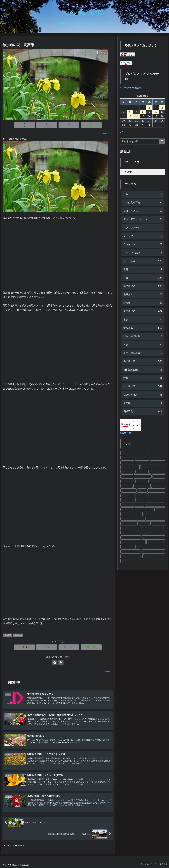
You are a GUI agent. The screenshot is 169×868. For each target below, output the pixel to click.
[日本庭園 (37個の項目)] (157, 462)
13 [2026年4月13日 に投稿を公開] (130, 116)
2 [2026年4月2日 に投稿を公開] (149, 108)
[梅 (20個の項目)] (142, 491)
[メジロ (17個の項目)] (158, 500)
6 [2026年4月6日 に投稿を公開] (130, 112)
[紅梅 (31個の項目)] (160, 467)
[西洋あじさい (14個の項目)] (132, 528)
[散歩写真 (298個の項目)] (128, 458)
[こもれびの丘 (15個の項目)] (129, 523)
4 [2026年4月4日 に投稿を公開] (162, 108)
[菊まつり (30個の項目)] (128, 472)
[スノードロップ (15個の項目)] (133, 519)
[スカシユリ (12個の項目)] (154, 556)
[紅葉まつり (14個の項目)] (131, 537)
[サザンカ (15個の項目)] (155, 519)
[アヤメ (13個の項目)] (156, 542)
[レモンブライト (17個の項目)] (132, 505)
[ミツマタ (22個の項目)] (158, 486)
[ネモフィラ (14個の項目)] (132, 533)
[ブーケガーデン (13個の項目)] (133, 542)
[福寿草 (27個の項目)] (159, 476)
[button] (162, 141)
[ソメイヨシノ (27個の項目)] (143, 476)
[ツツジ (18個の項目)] (128, 500)
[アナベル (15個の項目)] (158, 523)
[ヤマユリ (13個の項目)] (131, 552)
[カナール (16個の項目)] (127, 509)
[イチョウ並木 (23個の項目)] (142, 486)
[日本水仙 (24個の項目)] (157, 481)
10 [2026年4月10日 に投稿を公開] (156, 112)
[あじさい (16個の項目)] (132, 514)
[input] (143, 141)
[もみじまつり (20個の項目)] (156, 491)
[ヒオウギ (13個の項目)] (143, 547)
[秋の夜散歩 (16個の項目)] (155, 505)
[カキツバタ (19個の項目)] (157, 495)
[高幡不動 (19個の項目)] (128, 495)
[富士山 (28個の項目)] (127, 476)
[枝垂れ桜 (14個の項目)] (155, 528)
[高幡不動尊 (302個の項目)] (155, 453)
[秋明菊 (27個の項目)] (128, 481)
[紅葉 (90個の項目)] (142, 458)
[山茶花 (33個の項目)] (147, 467)
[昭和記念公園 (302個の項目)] (132, 453)
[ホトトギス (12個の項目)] (132, 556)
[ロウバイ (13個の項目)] (128, 547)
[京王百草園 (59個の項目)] (157, 458)
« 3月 (123, 132)
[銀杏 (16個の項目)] (160, 509)
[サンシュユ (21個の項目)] (129, 491)
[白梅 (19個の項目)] (142, 495)
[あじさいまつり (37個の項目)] (130, 467)
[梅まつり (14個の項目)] (155, 533)
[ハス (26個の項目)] (142, 481)
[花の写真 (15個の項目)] (154, 514)
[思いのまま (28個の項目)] (157, 472)
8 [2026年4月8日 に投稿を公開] (143, 112)
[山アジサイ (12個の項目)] (143, 561)
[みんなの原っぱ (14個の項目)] (153, 537)
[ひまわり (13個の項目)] (158, 547)
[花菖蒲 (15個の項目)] (144, 523)
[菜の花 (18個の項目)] (143, 500)
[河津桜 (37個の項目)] (142, 462)
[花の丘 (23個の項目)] (127, 486)
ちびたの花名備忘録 (131, 88)
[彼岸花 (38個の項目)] (127, 462)
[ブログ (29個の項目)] (142, 472)
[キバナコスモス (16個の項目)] (144, 509)
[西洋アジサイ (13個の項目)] (153, 552)
